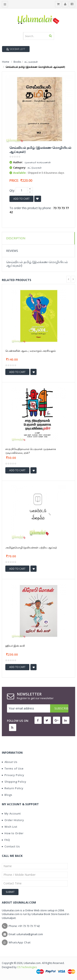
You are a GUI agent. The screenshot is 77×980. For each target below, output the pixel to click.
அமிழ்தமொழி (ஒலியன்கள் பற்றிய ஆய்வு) (31, 547)
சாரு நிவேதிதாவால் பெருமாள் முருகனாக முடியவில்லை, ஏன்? (31, 451)
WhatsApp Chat (20, 942)
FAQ (6, 840)
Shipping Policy (14, 782)
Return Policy (13, 788)
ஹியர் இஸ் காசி (15, 646)
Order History (13, 820)
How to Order (13, 833)
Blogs (7, 795)
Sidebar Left (16, 49)
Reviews (12, 251)
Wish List (10, 827)
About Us (10, 762)
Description (16, 238)
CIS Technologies (27, 967)
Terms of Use (13, 768)
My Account (11, 813)
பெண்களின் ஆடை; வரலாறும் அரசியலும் (30, 351)
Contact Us (11, 846)
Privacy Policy (13, 775)
